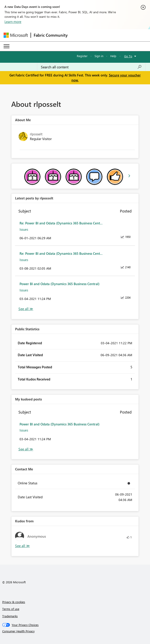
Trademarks (10, 616)
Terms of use (11, 609)
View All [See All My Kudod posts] (26, 449)
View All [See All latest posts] (26, 309)
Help (113, 56)
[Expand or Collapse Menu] (7, 46)
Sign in (99, 56)
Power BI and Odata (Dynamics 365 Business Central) (60, 284)
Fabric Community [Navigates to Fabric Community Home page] (51, 35)
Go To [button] (128, 56)
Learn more (13, 22)
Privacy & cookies (14, 602)
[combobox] (91, 67)
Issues (24, 229)
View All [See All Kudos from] (22, 546)
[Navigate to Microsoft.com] (16, 35)
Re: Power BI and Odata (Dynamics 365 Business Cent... (61, 223)
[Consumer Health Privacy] (75, 631)
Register (82, 56)
